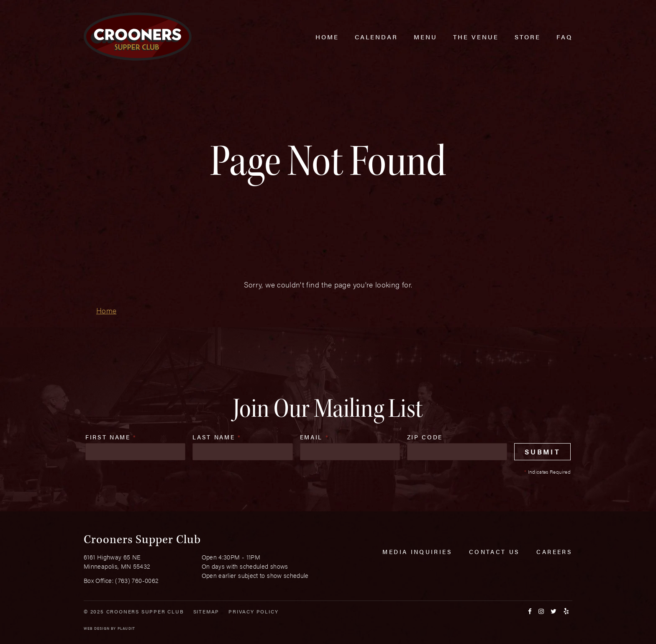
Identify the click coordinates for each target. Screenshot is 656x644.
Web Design (97, 628)
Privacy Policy (253, 611)
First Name (111, 437)
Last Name (217, 437)
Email (315, 437)
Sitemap (206, 611)
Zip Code (425, 437)
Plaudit (126, 628)
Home (106, 310)
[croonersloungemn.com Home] (138, 37)
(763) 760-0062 (137, 580)
